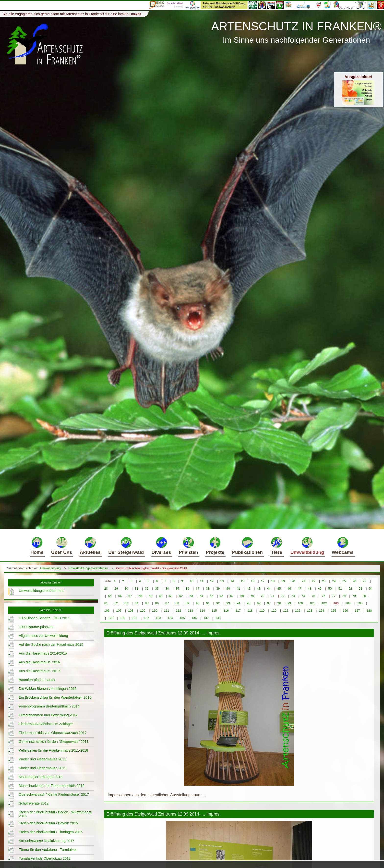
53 (360, 589)
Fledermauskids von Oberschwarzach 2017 (53, 733)
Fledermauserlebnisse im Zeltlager (46, 724)
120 (274, 611)
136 (194, 618)
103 (336, 603)
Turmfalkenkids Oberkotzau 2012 (45, 858)
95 (249, 603)
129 (111, 618)
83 (126, 603)
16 (252, 581)
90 (198, 603)
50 (330, 589)
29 (116, 589)
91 (208, 603)
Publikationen (247, 546)
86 (157, 603)
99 (289, 603)
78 (344, 596)
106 (107, 611)
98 (279, 603)
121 (286, 611)
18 (273, 581)
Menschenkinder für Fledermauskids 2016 (52, 786)
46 (289, 589)
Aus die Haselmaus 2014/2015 (43, 653)
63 (191, 596)
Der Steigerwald (126, 546)
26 (354, 581)
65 (212, 596)
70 (263, 596)
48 (310, 589)
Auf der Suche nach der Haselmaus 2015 (51, 645)
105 (360, 603)
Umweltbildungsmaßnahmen (88, 568)
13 (222, 581)
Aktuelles (90, 546)
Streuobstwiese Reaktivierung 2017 (47, 841)
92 (218, 603)
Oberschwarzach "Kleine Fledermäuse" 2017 (54, 794)
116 (226, 611)
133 (158, 618)
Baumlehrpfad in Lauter (37, 680)
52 (350, 589)
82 (116, 603)
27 (364, 581)
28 (106, 589)
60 (161, 596)
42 (249, 589)
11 (202, 581)
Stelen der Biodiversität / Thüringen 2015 (51, 832)
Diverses (161, 546)
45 (279, 589)
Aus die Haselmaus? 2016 (39, 662)
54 (371, 589)
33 (157, 589)
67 (232, 596)
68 (242, 596)
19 (283, 581)
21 (303, 581)
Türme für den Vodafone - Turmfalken (48, 850)
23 (324, 581)
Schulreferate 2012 (34, 803)
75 (313, 596)
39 (218, 589)
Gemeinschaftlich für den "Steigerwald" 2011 (54, 742)
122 (298, 611)
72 (283, 596)
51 (340, 589)
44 (269, 589)
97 (269, 603)
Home (37, 546)
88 (177, 603)
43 (259, 589)
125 (333, 611)
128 (369, 611)
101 (312, 603)
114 (202, 611)
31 (137, 589)
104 (348, 603)
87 (167, 603)
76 (324, 596)
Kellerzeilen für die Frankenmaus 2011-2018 (54, 750)
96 (259, 603)
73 (293, 596)
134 (170, 618)
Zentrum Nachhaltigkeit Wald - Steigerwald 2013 (151, 568)
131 (135, 618)
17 (263, 581)
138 (218, 618)
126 (345, 611)
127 (357, 611)
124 (321, 611)
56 (120, 596)
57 (130, 596)
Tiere (276, 546)
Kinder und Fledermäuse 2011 (43, 759)
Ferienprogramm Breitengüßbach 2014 (49, 706)
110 (155, 611)
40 (228, 589)
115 (214, 611)
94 (238, 603)
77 (334, 596)
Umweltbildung (307, 546)
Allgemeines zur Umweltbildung (43, 636)
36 (187, 589)
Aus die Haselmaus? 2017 (39, 671)
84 (137, 603)
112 (178, 611)
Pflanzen (188, 546)
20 (293, 581)
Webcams (343, 546)
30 (126, 589)
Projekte (215, 546)
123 (310, 611)
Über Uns (62, 546)
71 (273, 596)
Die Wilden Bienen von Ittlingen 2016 (48, 689)
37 (198, 589)
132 (146, 618)
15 (242, 581)
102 (324, 603)
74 (303, 596)
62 (181, 596)
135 (182, 618)
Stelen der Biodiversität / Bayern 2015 (48, 823)
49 (320, 589)
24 (334, 581)
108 (131, 611)
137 (206, 618)
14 (232, 581)
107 (119, 611)
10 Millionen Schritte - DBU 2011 (44, 618)
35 (177, 589)
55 (110, 596)
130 (123, 618)
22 (313, 581)
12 (212, 581)
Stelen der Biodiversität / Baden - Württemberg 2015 (55, 814)
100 (300, 603)
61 (171, 596)
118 (250, 611)
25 (344, 581)
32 (147, 589)
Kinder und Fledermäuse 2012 (43, 768)
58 (140, 596)
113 (190, 611)
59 (150, 596)
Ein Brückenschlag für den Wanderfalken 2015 (55, 697)
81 (106, 603)
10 (192, 581)
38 (208, 589)
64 (201, 596)
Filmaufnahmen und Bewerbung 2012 (48, 715)
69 (252, 596)
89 (187, 603)
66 (222, 596)
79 (354, 596)
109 (143, 611)
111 (166, 611)
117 (238, 611)
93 (228, 603)
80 (364, 596)
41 (238, 589)
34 (167, 589)
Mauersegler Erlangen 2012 (41, 777)
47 (300, 589)
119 (262, 611)
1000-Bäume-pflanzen (36, 627)
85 (147, 603)
